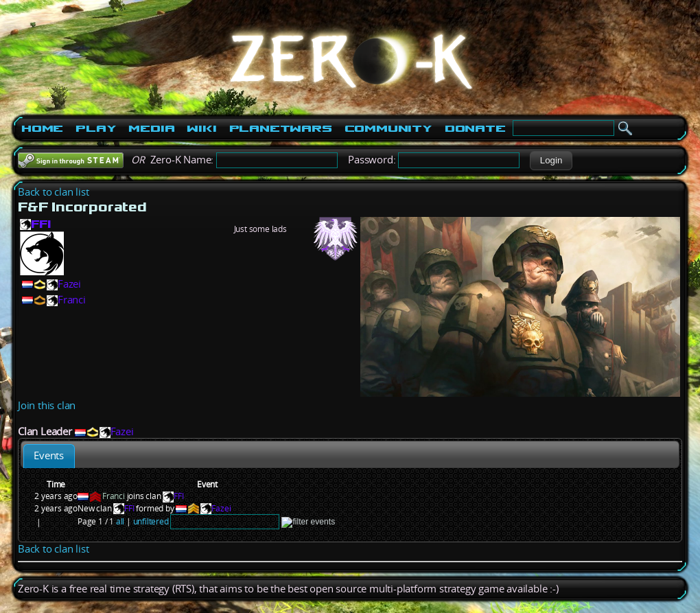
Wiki (201, 128)
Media (151, 128)
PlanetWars (281, 128)
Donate (475, 128)
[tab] (49, 456)
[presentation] (49, 456)
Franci (72, 300)
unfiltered (151, 521)
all (120, 521)
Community (388, 128)
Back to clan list (54, 192)
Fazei (69, 284)
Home (42, 128)
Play (96, 128)
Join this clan (47, 405)
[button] (551, 161)
